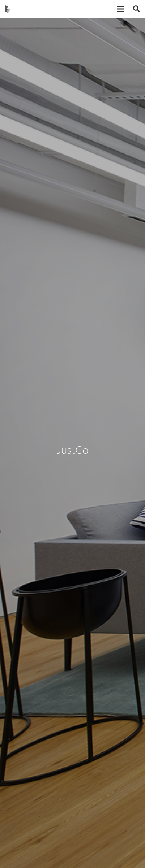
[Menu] (121, 9)
